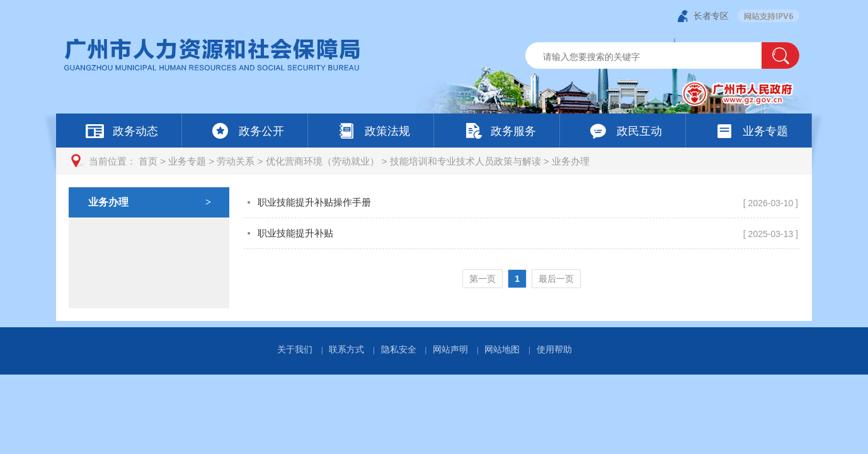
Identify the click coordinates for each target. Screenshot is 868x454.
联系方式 (346, 349)
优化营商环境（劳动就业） (323, 161)
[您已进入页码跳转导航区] (522, 279)
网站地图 (502, 349)
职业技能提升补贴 (295, 233)
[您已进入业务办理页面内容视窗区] (522, 248)
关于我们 (295, 349)
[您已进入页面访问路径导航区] (434, 161)
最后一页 (556, 279)
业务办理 (571, 161)
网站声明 (450, 349)
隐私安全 (399, 349)
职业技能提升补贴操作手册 (314, 202)
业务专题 (187, 161)
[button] (780, 55)
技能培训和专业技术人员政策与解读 (465, 161)
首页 (148, 161)
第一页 (483, 279)
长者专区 (711, 16)
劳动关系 (236, 161)
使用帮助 (554, 349)
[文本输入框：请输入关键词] (654, 57)
